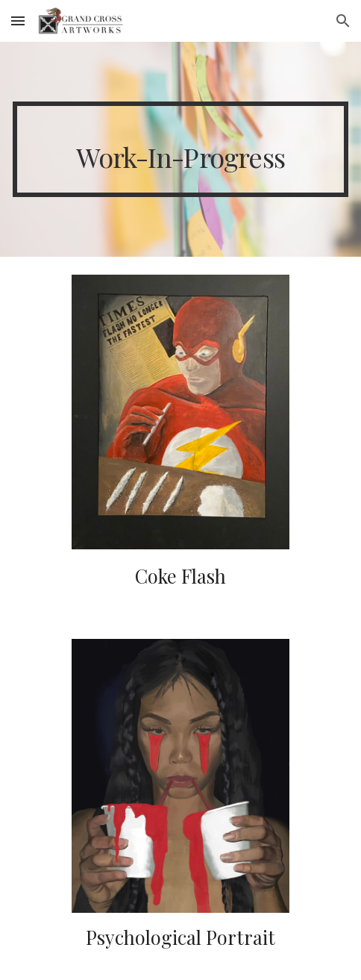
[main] (180, 149)
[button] (18, 21)
